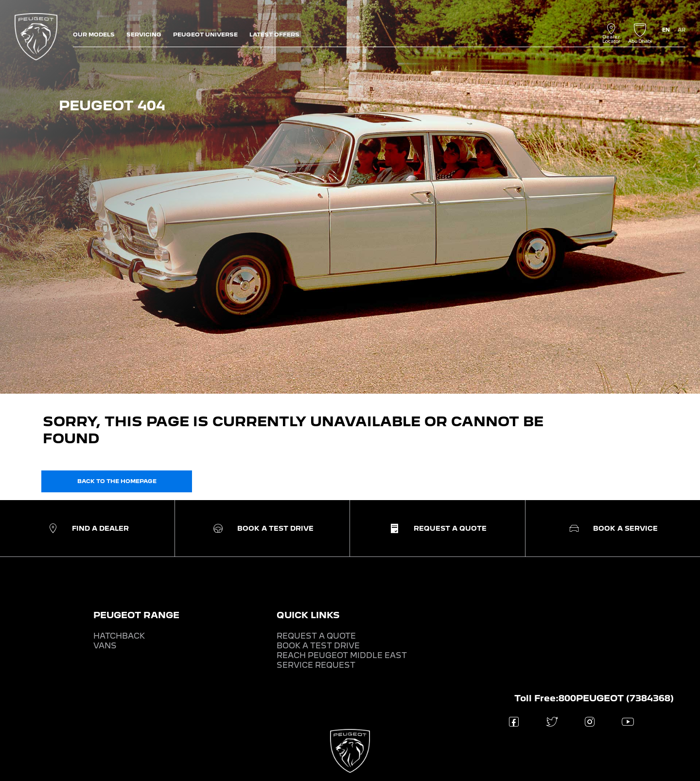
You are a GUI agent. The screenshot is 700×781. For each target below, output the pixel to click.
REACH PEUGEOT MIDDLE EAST (342, 655)
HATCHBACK (119, 636)
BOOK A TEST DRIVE (318, 646)
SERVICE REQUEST (316, 665)
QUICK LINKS (308, 615)
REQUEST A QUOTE (316, 636)
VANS (105, 646)
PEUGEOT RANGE (136, 615)
